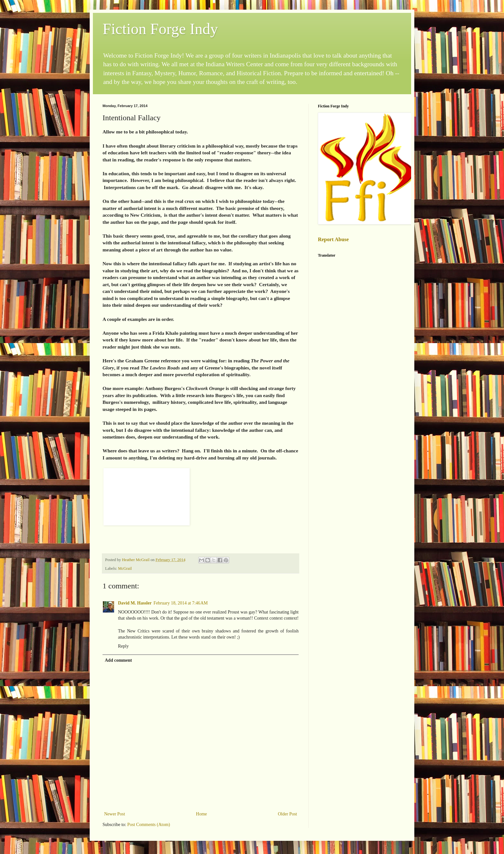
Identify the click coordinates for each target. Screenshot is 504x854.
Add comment (118, 660)
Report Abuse (333, 239)
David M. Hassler (135, 603)
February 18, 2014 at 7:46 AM (181, 603)
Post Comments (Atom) (149, 825)
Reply (123, 646)
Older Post (288, 814)
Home (202, 814)
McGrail (125, 568)
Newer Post (115, 814)
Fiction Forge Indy (160, 29)
